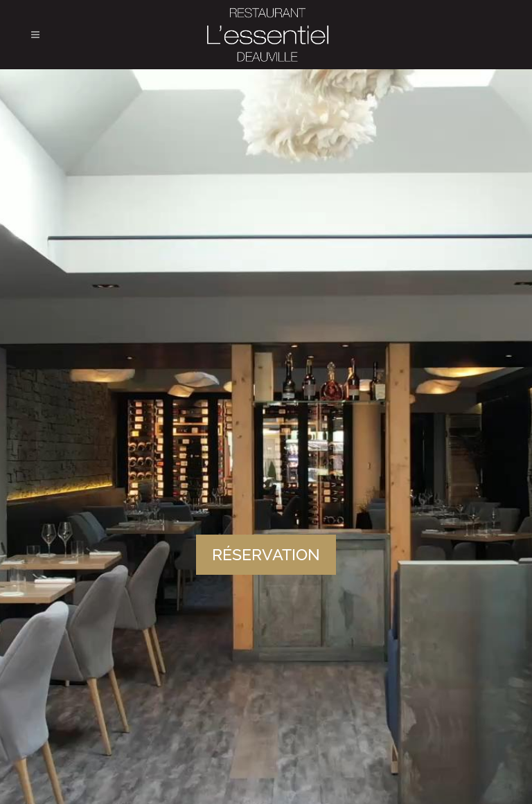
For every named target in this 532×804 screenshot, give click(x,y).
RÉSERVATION (266, 554)
